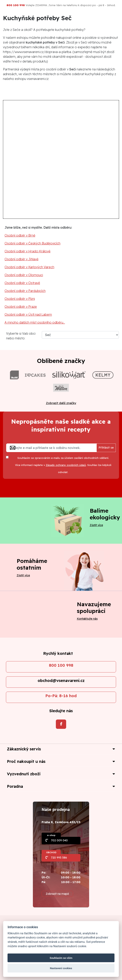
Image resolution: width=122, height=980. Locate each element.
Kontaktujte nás (87, 619)
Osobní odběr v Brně (20, 235)
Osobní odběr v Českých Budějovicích (32, 243)
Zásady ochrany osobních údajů (66, 465)
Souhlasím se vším (61, 958)
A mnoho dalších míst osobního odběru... (35, 322)
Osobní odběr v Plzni (20, 299)
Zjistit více (96, 525)
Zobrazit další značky (61, 403)
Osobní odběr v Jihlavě (21, 259)
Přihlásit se (106, 448)
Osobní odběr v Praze (21, 307)
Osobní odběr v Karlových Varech (29, 267)
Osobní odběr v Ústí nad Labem (28, 314)
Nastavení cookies (61, 968)
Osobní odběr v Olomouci (24, 275)
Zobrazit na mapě (57, 894)
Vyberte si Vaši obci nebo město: (21, 336)
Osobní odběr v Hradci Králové (28, 251)
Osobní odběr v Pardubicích (25, 291)
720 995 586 (59, 858)
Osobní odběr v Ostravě (22, 283)
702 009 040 (59, 840)
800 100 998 (61, 665)
